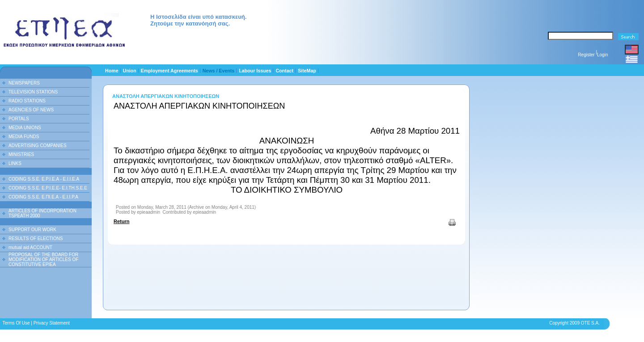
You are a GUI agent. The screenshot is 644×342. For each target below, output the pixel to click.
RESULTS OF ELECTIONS (36, 239)
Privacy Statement (52, 323)
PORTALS (19, 119)
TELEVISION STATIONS (33, 92)
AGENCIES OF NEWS (31, 110)
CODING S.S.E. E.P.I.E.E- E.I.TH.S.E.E (48, 188)
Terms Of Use (16, 323)
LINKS (15, 163)
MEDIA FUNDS (24, 137)
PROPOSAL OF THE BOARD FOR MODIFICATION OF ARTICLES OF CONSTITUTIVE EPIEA (43, 260)
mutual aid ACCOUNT (30, 247)
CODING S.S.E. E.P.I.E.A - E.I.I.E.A (44, 179)
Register (586, 55)
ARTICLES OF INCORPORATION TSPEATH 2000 (42, 213)
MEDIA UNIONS (25, 128)
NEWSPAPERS (24, 83)
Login (602, 55)
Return (121, 221)
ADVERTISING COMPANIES (38, 146)
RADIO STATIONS (27, 101)
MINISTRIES (21, 154)
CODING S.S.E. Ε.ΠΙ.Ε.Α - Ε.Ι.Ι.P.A (43, 197)
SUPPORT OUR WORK (32, 230)
